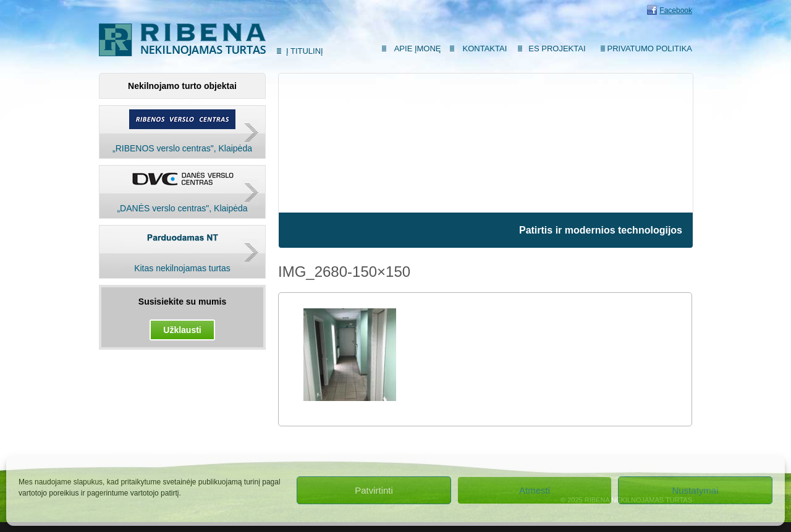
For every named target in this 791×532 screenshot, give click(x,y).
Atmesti (535, 490)
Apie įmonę (418, 49)
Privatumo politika (650, 49)
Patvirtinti (374, 490)
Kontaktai (485, 49)
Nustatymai (695, 490)
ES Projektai (557, 49)
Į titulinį (305, 51)
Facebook (676, 11)
